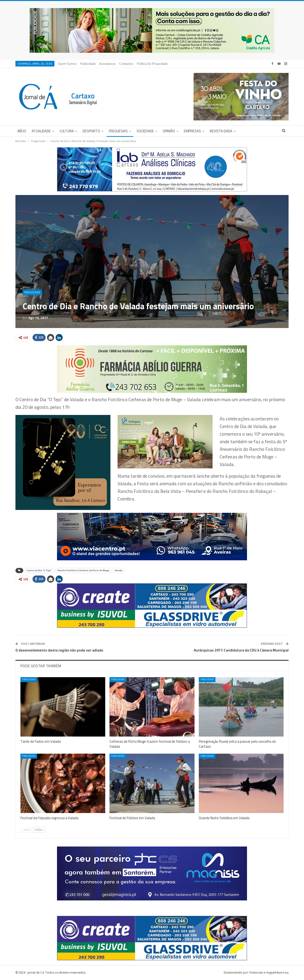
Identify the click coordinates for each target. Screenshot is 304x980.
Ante (26, 830)
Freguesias (118, 131)
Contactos (126, 64)
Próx (39, 830)
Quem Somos (67, 64)
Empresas (192, 131)
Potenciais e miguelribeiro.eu (269, 973)
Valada (119, 570)
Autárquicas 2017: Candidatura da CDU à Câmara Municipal (241, 650)
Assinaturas (107, 64)
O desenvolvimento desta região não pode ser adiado (59, 650)
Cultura (67, 131)
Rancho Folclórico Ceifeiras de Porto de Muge (83, 570)
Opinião (169, 131)
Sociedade (145, 131)
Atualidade (41, 131)
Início (22, 131)
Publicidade (88, 64)
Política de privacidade (152, 64)
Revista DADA (221, 131)
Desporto (91, 131)
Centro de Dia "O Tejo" (39, 570)
